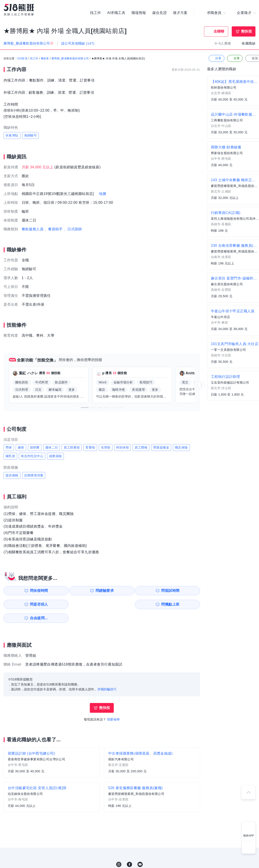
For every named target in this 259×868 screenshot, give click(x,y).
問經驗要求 (79, 591)
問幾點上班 (29, 604)
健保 (21, 447)
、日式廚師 (73, 229)
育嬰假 (90, 447)
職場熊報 (139, 13)
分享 (216, 59)
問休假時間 (29, 591)
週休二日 (52, 447)
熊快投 (246, 31)
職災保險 (181, 447)
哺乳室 (10, 456)
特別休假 (123, 447)
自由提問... (80, 604)
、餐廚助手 (54, 229)
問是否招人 (180, 591)
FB (129, 851)
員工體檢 (141, 447)
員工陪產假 (72, 447)
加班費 (35, 447)
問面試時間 (130, 591)
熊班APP (249, 836)
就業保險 (55, 456)
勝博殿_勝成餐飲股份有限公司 (70, 59)
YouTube (140, 851)
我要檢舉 (114, 706)
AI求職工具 (116, 13)
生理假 (106, 447)
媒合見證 (160, 13)
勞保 (9, 447)
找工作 (95, 13)
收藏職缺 (249, 43)
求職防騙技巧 (107, 676)
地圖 (103, 194)
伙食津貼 (12, 135)
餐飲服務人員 (33, 229)
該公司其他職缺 (78, 43)
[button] (85, 408)
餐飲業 (45, 59)
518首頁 (22, 59)
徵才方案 (180, 13)
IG (119, 851)
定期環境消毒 (34, 475)
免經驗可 (31, 135)
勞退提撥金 (161, 447)
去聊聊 (219, 31)
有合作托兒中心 (32, 456)
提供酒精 (12, 475)
